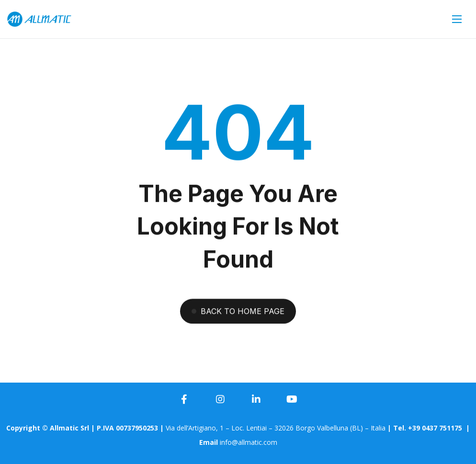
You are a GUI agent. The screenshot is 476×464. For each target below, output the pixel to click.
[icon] (184, 399)
